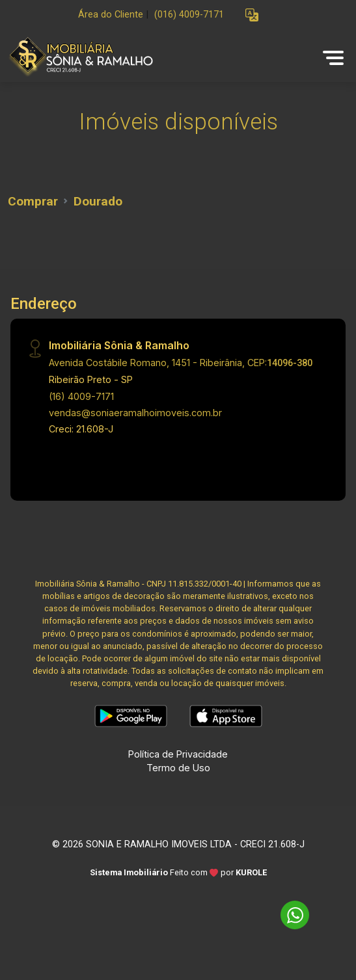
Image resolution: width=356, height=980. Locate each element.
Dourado (98, 201)
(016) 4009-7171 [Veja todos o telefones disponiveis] (189, 15)
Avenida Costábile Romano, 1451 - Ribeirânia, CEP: (181, 363)
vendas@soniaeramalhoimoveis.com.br (135, 413)
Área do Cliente (111, 15)
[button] (252, 15)
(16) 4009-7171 (81, 396)
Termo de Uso (178, 768)
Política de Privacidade (178, 754)
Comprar (33, 201)
